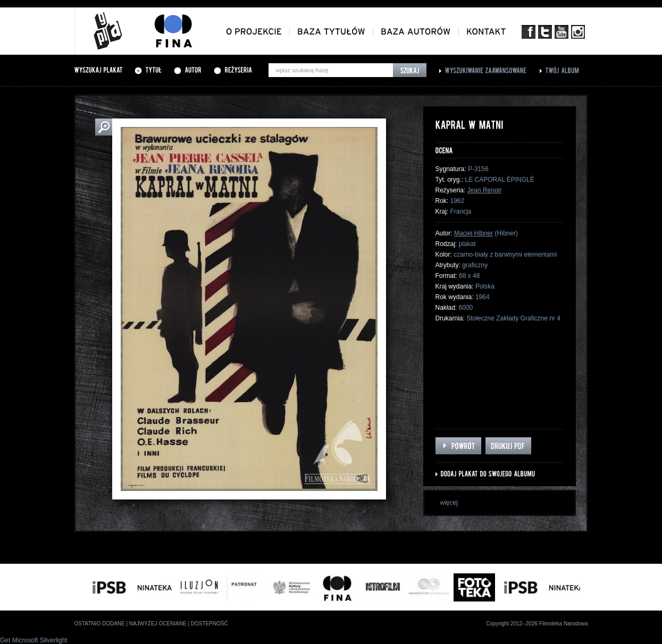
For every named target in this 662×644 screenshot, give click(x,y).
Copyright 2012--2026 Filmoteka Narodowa (537, 624)
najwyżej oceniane (158, 624)
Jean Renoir (485, 190)
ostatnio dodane (100, 624)
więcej (449, 503)
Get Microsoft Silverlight (34, 640)
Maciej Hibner (474, 233)
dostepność (210, 624)
